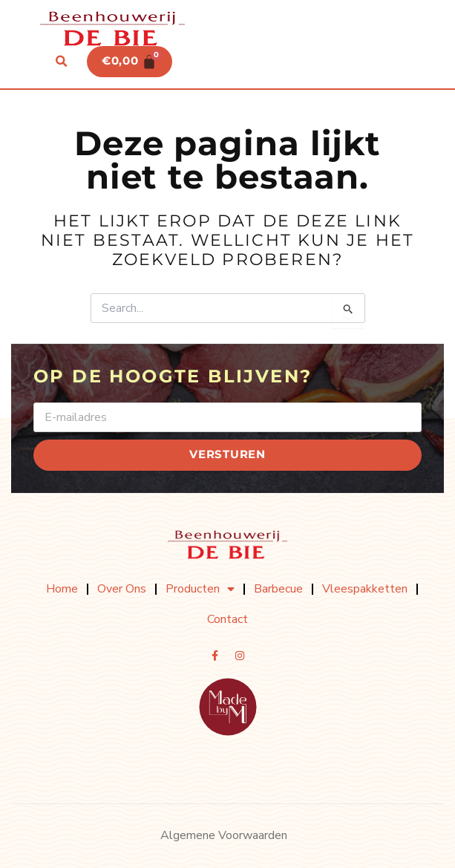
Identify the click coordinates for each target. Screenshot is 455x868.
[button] (62, 62)
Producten (200, 589)
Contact (227, 619)
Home (62, 589)
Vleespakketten (365, 589)
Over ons (122, 589)
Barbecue (278, 589)
